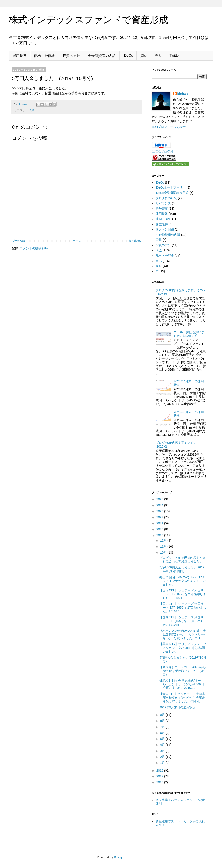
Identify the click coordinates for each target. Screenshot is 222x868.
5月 (163, 739)
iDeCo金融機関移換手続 (172, 193)
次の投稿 (19, 241)
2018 (160, 770)
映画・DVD (164, 219)
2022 (160, 517)
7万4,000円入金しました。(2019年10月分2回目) (182, 569)
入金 (32, 110)
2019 (160, 535)
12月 (164, 540)
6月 (163, 733)
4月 (163, 745)
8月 (163, 721)
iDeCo (128, 56)
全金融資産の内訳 (102, 56)
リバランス (163, 203)
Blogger (119, 857)
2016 (160, 782)
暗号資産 (162, 209)
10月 (164, 553)
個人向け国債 (165, 229)
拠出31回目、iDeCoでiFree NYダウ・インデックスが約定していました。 (183, 581)
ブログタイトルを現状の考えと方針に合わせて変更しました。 (182, 560)
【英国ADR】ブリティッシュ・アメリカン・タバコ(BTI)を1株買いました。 (183, 648)
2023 (160, 511)
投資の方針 (71, 56)
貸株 (159, 240)
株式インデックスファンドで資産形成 (88, 20)
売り (158, 56)
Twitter (175, 56)
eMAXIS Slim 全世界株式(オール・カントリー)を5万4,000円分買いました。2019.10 (182, 684)
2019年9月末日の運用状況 (177, 707)
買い (144, 56)
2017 (160, 776)
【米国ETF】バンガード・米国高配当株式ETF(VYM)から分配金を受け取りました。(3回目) (182, 698)
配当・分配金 (45, 56)
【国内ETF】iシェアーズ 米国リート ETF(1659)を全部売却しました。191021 (183, 594)
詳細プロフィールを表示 (169, 127)
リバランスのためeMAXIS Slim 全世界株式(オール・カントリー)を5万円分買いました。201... (183, 634)
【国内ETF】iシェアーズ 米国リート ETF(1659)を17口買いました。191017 (183, 608)
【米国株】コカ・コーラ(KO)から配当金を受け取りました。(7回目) (183, 671)
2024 (160, 505)
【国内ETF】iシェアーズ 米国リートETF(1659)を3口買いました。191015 (182, 621)
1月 (163, 763)
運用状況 (20, 56)
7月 (163, 727)
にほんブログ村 (162, 151)
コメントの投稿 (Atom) (36, 248)
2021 (160, 523)
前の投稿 (135, 241)
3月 (163, 751)
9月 (163, 715)
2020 (160, 529)
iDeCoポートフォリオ (171, 187)
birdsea (183, 94)
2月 (163, 757)
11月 (164, 546)
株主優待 (162, 224)
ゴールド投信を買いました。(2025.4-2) (189, 334)
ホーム (77, 241)
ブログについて (166, 198)
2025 (160, 499)
